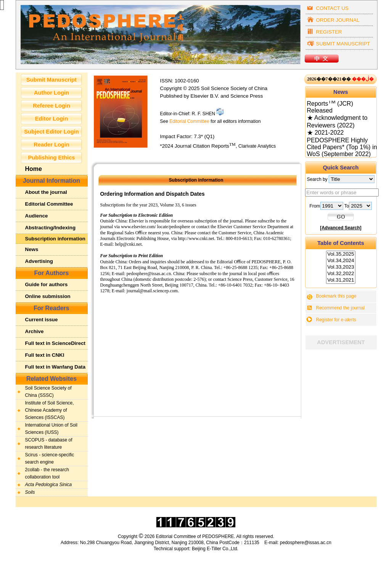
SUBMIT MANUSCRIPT (343, 44)
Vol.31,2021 (341, 280)
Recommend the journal (340, 308)
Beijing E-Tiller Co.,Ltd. (215, 549)
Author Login (51, 93)
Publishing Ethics (52, 158)
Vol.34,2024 (341, 261)
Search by (341, 179)
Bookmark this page (336, 296)
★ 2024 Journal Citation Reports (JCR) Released (340, 104)
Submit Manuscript (51, 80)
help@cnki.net (129, 244)
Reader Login (51, 145)
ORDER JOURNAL (338, 20)
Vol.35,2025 (341, 254)
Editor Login (51, 119)
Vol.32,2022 (341, 274)
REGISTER (329, 32)
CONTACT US (332, 8)
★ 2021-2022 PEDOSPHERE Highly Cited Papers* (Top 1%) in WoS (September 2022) (342, 144)
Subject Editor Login (51, 132)
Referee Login (51, 106)
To (358, 206)
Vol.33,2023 (341, 267)
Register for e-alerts (336, 320)
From (327, 206)
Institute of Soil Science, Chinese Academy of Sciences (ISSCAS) (50, 410)
